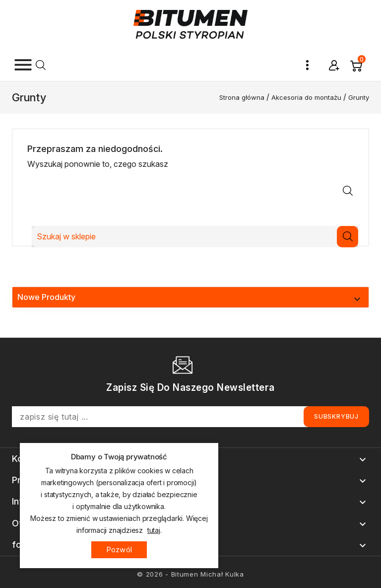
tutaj (154, 530)
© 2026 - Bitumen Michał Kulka (190, 574)
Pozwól (119, 550)
